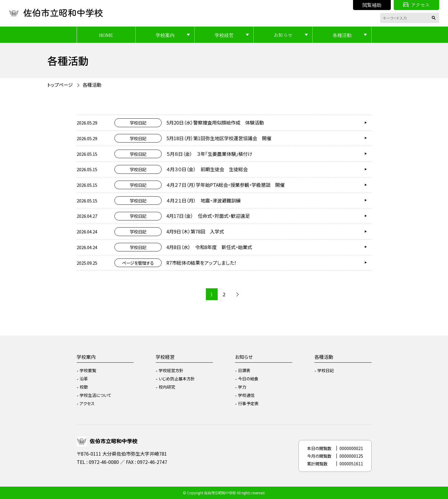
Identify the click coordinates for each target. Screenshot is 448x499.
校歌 (84, 387)
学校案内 (165, 35)
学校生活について (96, 395)
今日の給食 (248, 379)
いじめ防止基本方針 (177, 379)
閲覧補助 (372, 5)
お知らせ (283, 35)
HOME (106, 35)
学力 (242, 387)
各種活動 (342, 35)
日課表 (244, 370)
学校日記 (326, 370)
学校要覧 (88, 370)
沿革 (84, 379)
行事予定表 (248, 403)
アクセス (416, 5)
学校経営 (224, 35)
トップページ (60, 85)
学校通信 (246, 395)
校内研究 (167, 387)
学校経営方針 (171, 370)
